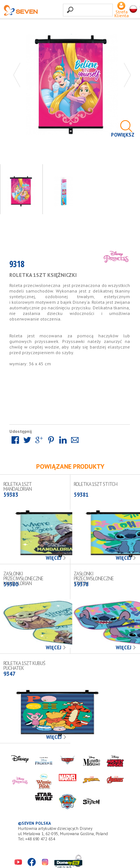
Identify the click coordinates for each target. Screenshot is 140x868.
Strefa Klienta (122, 12)
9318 (17, 266)
